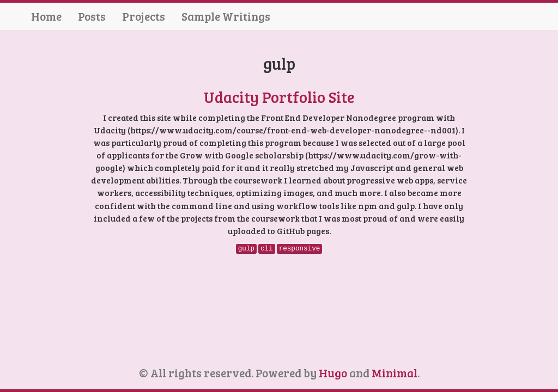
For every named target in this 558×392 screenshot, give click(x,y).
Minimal (395, 373)
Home (46, 16)
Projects (144, 16)
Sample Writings (226, 16)
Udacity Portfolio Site (279, 97)
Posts (92, 16)
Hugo (333, 373)
